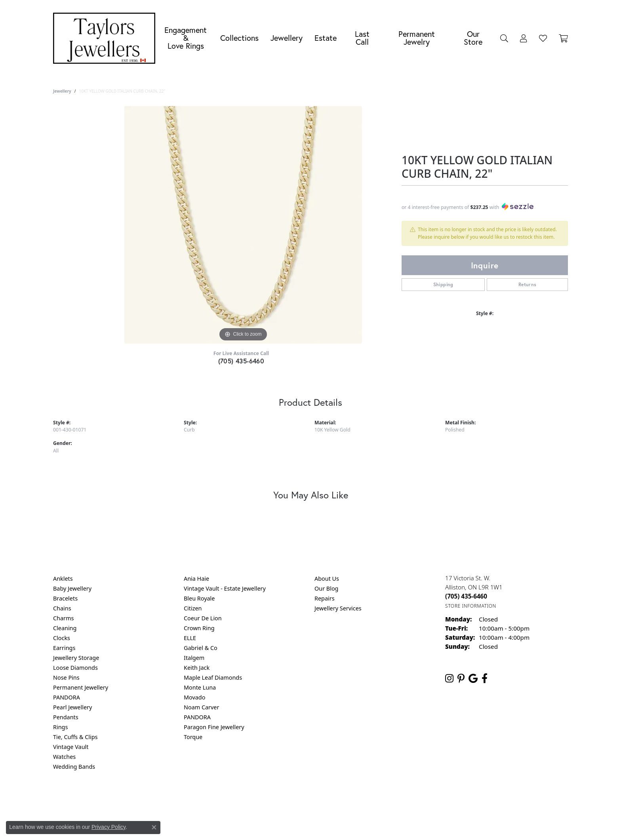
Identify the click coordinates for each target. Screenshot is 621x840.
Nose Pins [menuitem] (66, 678)
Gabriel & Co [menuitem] (201, 648)
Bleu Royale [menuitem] (199, 598)
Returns (528, 284)
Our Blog (326, 588)
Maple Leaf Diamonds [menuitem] (213, 678)
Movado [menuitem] (194, 697)
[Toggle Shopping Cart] (563, 38)
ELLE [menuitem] (190, 638)
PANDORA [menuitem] (67, 697)
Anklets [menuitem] (63, 579)
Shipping (443, 284)
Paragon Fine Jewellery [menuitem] (214, 727)
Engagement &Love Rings (186, 38)
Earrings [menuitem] (64, 648)
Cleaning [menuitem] (65, 628)
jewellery (62, 91)
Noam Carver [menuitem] (201, 707)
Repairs (325, 598)
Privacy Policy (272, 799)
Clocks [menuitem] (62, 638)
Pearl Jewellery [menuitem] (72, 707)
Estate (326, 38)
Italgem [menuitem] (194, 658)
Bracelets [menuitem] (65, 598)
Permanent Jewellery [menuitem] (81, 687)
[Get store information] (471, 606)
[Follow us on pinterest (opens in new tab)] (461, 678)
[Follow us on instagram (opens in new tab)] (449, 678)
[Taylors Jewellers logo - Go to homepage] (106, 38)
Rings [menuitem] (60, 727)
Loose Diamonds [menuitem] (75, 668)
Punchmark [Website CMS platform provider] (325, 824)
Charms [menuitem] (63, 618)
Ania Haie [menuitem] (196, 579)
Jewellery (287, 38)
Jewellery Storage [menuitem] (76, 658)
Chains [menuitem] (62, 608)
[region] (243, 225)
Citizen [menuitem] (193, 608)
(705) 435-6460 (241, 361)
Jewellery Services (338, 608)
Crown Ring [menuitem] (199, 628)
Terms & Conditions (319, 799)
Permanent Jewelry (417, 38)
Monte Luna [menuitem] (200, 687)
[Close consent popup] (154, 827)
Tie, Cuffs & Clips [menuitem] (75, 737)
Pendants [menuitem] (66, 717)
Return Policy (232, 799)
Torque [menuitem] (193, 737)
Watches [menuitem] (64, 757)
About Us (327, 579)
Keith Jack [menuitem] (197, 668)
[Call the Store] (466, 596)
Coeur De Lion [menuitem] (203, 618)
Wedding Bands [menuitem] (74, 767)
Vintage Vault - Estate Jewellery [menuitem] (225, 588)
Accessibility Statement (377, 799)
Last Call (362, 38)
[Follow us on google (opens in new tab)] (473, 678)
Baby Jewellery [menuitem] (72, 588)
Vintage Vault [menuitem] (71, 747)
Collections (239, 38)
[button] (504, 38)
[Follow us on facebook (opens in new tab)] (485, 678)
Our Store (473, 38)
